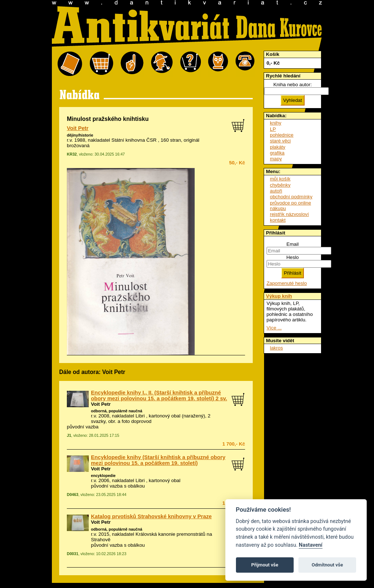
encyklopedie (103, 476)
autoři (276, 191)
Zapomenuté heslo (287, 283)
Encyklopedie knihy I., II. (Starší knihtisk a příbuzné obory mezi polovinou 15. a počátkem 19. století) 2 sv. (159, 396)
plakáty (278, 147)
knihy (276, 123)
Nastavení (311, 545)
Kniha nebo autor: (292, 85)
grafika (277, 153)
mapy (276, 159)
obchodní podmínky (291, 197)
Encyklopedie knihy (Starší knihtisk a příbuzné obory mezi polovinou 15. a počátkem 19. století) (158, 460)
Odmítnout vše (327, 565)
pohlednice (282, 135)
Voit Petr (78, 128)
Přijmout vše (265, 565)
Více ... (274, 328)
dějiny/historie (80, 135)
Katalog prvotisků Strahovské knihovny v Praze (151, 516)
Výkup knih (279, 296)
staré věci (280, 141)
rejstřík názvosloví (289, 214)
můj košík (280, 179)
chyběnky (280, 185)
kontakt (278, 220)
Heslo (293, 257)
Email (292, 244)
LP (273, 129)
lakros (276, 348)
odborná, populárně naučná (117, 411)
